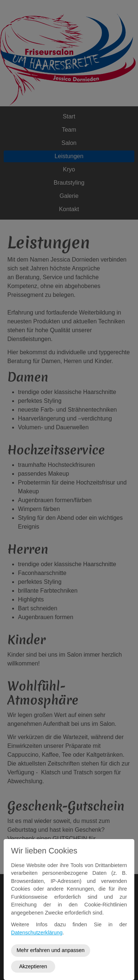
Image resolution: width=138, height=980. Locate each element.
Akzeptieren (33, 966)
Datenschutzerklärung (37, 933)
